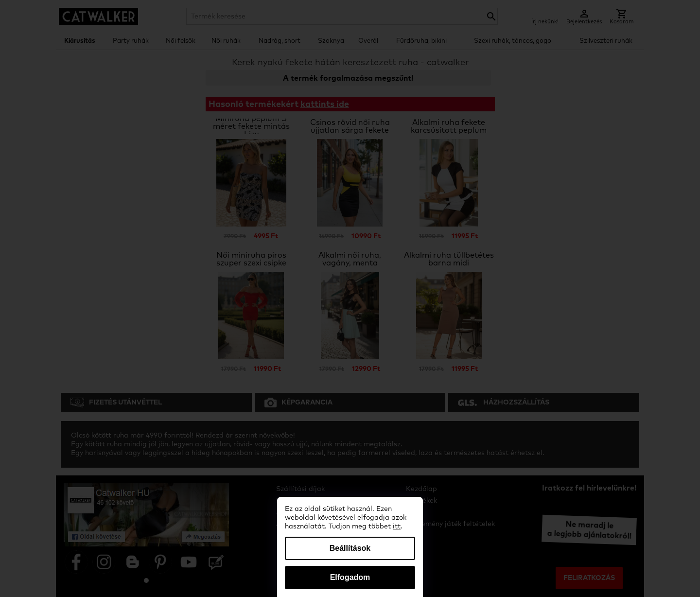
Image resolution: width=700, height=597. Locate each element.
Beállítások (350, 548)
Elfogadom (350, 577)
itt (397, 527)
